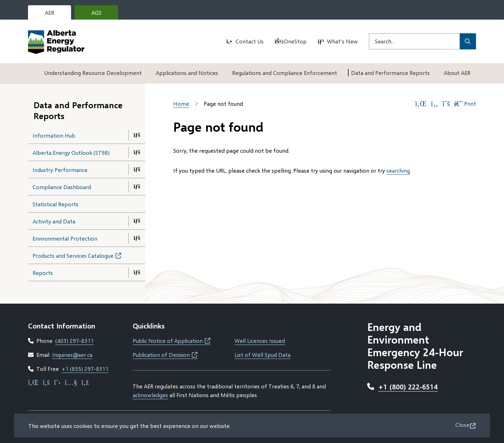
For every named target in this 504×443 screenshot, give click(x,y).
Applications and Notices (187, 73)
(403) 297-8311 (75, 341)
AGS (102, 14)
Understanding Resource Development (93, 73)
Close (462, 425)
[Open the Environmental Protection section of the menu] (137, 238)
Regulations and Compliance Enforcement (285, 73)
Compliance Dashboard (62, 187)
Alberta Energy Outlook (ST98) (71, 153)
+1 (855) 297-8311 (85, 369)
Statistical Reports (55, 204)
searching (398, 170)
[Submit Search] (468, 41)
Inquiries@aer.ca (72, 355)
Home (181, 103)
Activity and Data (54, 221)
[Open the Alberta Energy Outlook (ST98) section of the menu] (137, 152)
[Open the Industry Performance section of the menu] (137, 169)
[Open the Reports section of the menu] (137, 272)
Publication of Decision (165, 355)
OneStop (295, 41)
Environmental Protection (65, 238)
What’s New (342, 41)
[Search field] (414, 41)
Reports (43, 273)
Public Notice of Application (171, 341)
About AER (457, 73)
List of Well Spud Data (262, 355)
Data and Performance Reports (390, 73)
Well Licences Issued (260, 341)
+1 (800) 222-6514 (408, 387)
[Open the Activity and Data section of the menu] (137, 221)
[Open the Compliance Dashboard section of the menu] (137, 187)
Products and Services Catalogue (83, 258)
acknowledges (150, 395)
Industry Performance (60, 170)
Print (465, 104)
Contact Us (250, 41)
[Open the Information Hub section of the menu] (137, 135)
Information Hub (54, 135)
